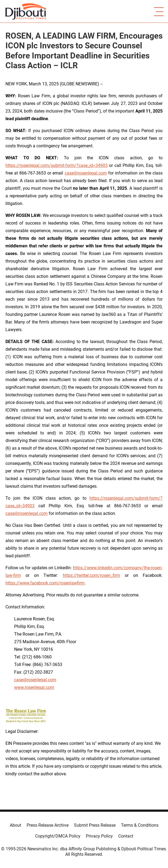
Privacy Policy (99, 836)
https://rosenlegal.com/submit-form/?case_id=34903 (57, 165)
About (15, 825)
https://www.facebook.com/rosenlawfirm (45, 583)
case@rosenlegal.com (86, 173)
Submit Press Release (95, 825)
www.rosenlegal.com (34, 687)
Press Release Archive (48, 825)
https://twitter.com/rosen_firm (91, 575)
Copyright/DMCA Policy (58, 836)
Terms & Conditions (140, 825)
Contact (126, 836)
